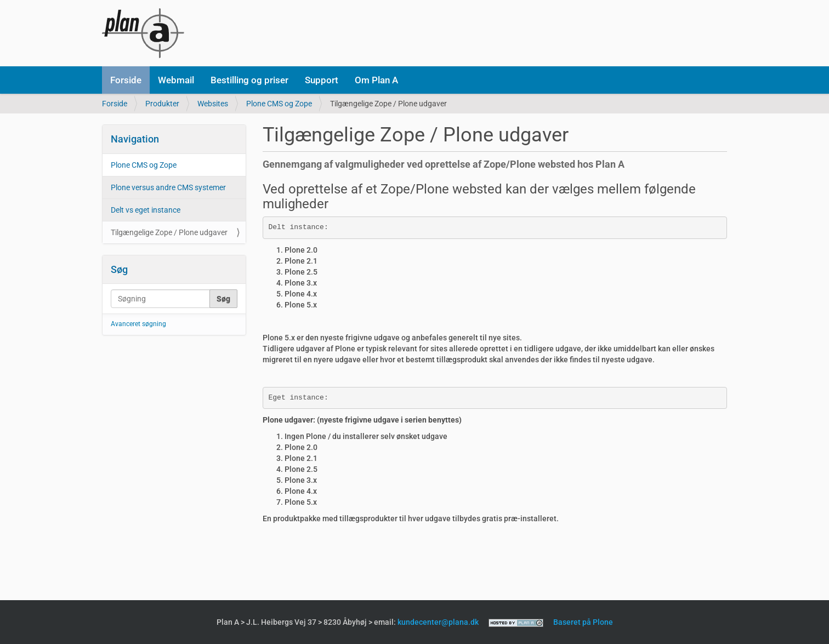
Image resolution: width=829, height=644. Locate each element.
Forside (126, 80)
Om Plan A (376, 80)
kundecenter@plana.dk (438, 622)
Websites (213, 104)
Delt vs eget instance (146, 210)
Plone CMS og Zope (279, 104)
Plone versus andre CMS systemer (168, 187)
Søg (119, 269)
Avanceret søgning (138, 324)
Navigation (135, 139)
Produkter (162, 104)
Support (322, 80)
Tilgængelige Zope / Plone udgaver (169, 232)
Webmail (176, 80)
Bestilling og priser (249, 80)
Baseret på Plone (583, 622)
